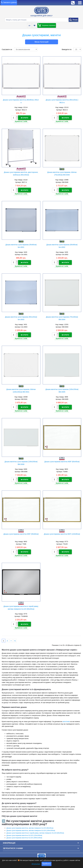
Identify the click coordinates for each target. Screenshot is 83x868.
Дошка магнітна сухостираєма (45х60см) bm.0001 (21, 246)
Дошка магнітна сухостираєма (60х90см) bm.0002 (62, 246)
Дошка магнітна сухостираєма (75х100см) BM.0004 (62, 318)
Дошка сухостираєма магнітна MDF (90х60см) (21, 533)
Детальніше (36, 865)
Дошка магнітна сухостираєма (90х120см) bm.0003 (21, 318)
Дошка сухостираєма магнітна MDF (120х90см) (62, 533)
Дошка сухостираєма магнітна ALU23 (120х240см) (24, 835)
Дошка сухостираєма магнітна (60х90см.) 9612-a (21, 101)
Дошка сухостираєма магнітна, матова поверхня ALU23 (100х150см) (31, 830)
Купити (24, 118)
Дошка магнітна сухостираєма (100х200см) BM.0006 (21, 462)
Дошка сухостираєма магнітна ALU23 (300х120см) (24, 837)
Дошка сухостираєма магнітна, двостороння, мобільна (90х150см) (21, 173)
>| (15, 640)
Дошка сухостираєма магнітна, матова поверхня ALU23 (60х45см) (30, 827)
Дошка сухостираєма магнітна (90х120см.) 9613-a (62, 101)
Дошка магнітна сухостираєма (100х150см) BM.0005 (62, 390)
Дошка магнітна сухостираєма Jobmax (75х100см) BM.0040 (62, 173)
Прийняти (47, 865)
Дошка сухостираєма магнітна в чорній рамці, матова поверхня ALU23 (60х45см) (21, 607)
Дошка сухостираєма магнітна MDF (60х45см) (62, 461)
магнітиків (66, 721)
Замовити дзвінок (10, 2)
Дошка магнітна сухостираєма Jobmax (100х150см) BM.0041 (21, 390)
